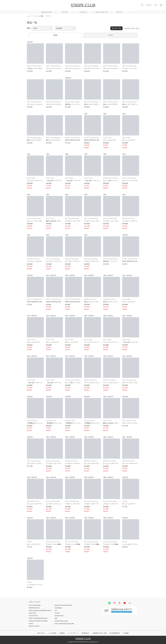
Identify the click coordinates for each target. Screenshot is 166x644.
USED (111, 35)
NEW (55, 35)
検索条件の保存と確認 (132, 28)
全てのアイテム (47, 12)
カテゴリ (65, 12)
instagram (114, 603)
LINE (109, 603)
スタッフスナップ (101, 12)
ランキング (83, 12)
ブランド (119, 12)
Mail (130, 603)
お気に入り (156, 5)
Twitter (120, 603)
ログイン (149, 5)
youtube (125, 603)
